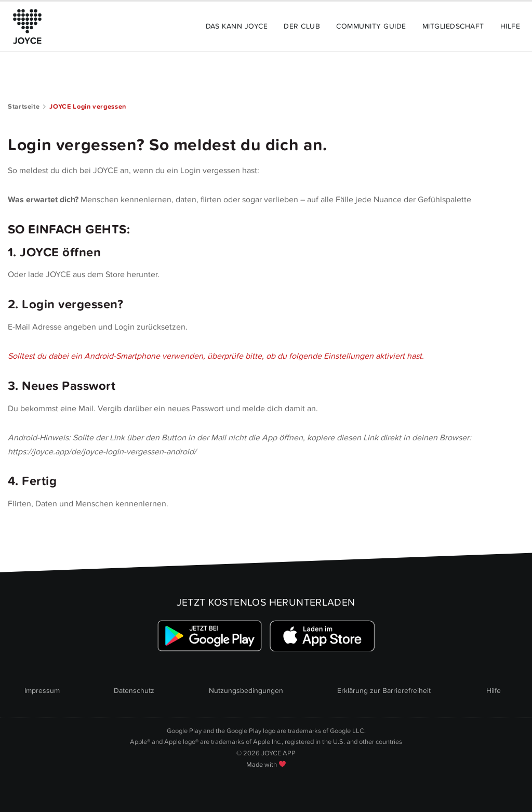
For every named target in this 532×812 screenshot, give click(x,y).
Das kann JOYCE (237, 26)
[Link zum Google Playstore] (210, 636)
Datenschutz (134, 691)
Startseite (24, 107)
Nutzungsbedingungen (246, 691)
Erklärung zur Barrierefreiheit (384, 691)
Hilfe (510, 26)
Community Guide (371, 26)
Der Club (302, 26)
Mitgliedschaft (453, 26)
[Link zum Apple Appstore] (322, 636)
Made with (266, 765)
